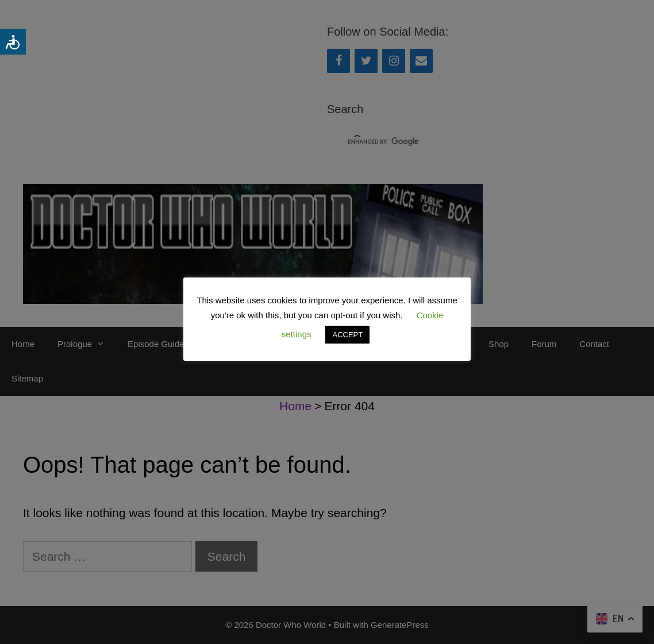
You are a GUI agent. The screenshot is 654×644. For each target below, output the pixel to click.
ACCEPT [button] (347, 335)
